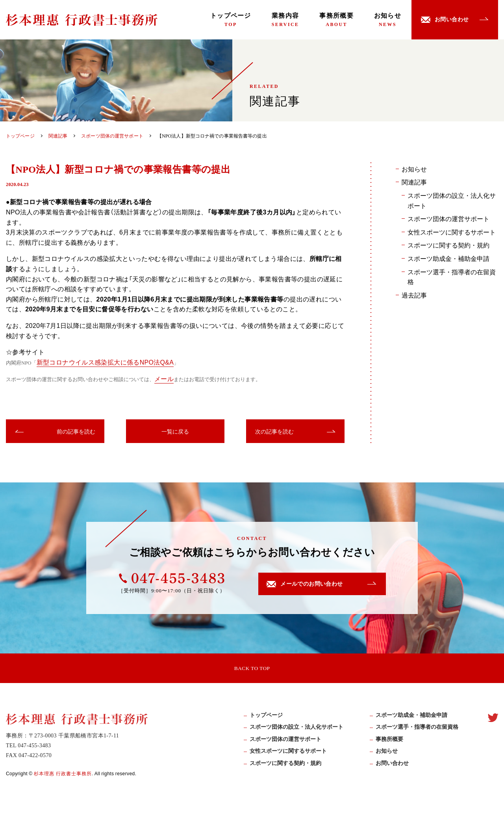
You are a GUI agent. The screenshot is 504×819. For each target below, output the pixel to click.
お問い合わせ (392, 765)
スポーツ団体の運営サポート (448, 218)
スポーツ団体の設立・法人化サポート (452, 200)
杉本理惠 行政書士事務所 (63, 775)
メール (164, 378)
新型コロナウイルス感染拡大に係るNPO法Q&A (106, 362)
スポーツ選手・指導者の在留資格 (452, 277)
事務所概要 (336, 20)
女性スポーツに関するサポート (452, 232)
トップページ (231, 20)
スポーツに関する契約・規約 (448, 245)
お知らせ (388, 20)
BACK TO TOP (252, 669)
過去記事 (414, 295)
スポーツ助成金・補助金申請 (448, 258)
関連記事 (414, 182)
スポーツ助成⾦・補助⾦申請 (411, 717)
